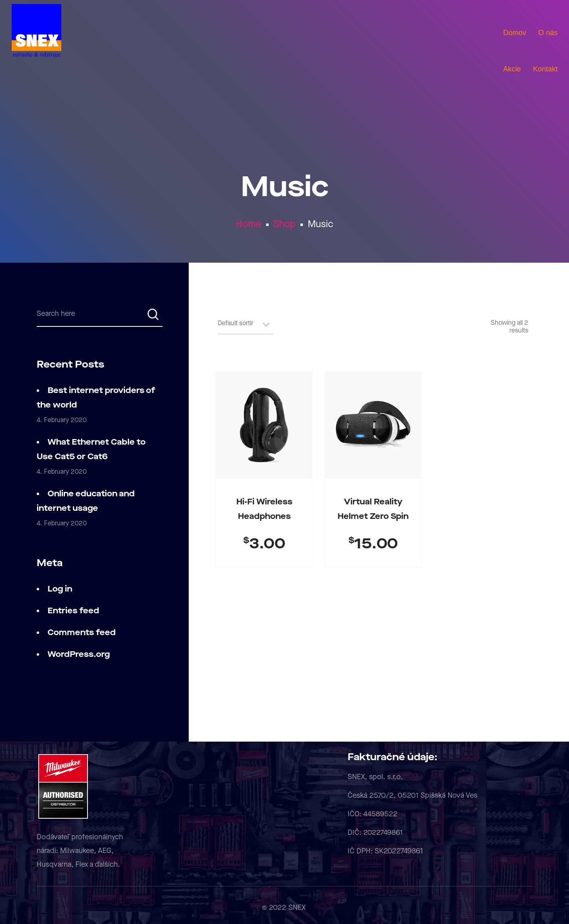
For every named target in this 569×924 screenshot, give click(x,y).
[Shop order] (246, 327)
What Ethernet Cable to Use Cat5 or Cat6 (91, 449)
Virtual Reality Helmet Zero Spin (373, 509)
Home (249, 224)
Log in (60, 589)
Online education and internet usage (86, 501)
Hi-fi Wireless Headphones (264, 509)
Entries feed (73, 611)
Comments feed (82, 633)
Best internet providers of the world (96, 398)
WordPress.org (79, 654)
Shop (284, 224)
